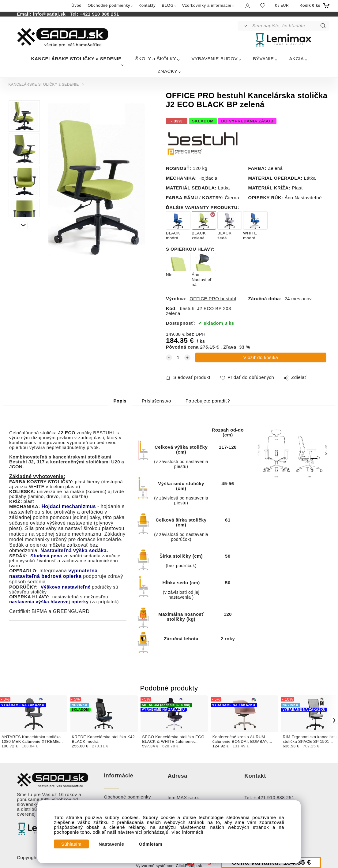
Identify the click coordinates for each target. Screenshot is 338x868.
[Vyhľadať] (244, 26)
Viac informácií (188, 832)
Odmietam (151, 844)
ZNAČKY (168, 71)
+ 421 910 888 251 (274, 798)
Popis (120, 401)
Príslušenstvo (156, 401)
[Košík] (314, 6)
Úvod (76, 5)
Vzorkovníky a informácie (207, 5)
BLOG (168, 5)
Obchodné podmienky (109, 5)
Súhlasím (71, 844)
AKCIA (296, 59)
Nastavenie (111, 844)
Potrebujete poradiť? (208, 401)
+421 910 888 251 (99, 14)
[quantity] (178, 357)
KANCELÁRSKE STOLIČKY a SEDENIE (76, 59)
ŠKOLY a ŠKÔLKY (156, 59)
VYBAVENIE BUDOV (214, 59)
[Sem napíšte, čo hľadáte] (290, 26)
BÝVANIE (263, 59)
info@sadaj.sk (51, 14)
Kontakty (147, 5)
